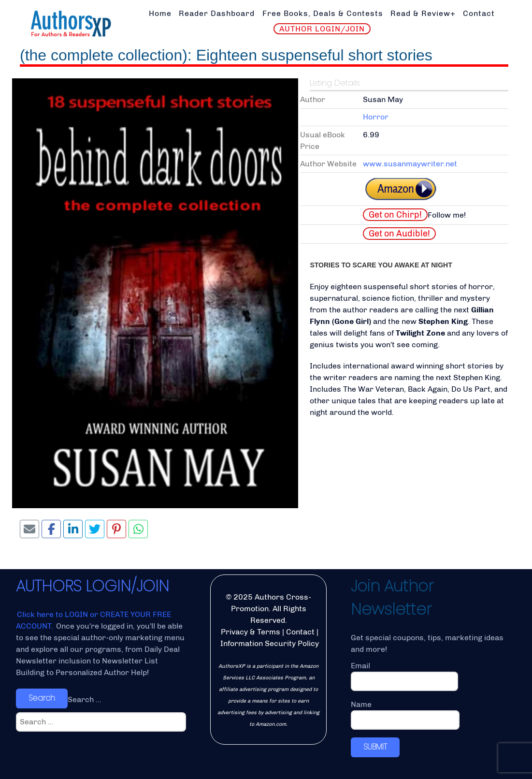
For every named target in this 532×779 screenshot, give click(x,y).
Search (42, 698)
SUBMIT (375, 747)
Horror (376, 117)
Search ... (85, 699)
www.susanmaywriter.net (410, 164)
